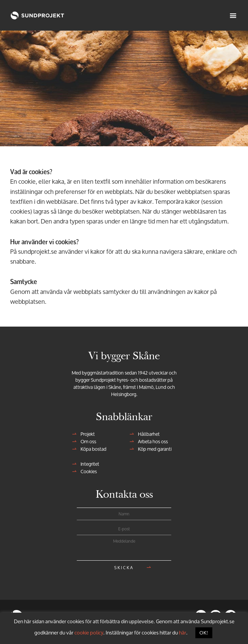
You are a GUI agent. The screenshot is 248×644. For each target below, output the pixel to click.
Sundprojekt (29, 15)
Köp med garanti (153, 449)
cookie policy (89, 633)
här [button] (183, 633)
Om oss (86, 441)
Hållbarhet (147, 434)
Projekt (86, 434)
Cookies (87, 471)
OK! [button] (204, 633)
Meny (234, 15)
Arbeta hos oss (151, 441)
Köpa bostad (91, 449)
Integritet (88, 464)
